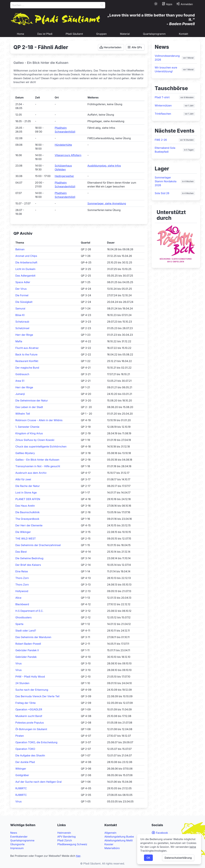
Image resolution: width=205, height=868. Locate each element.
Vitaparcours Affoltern (68, 155)
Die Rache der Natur (28, 486)
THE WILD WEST (26, 539)
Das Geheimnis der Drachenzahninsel (38, 545)
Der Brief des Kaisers (28, 565)
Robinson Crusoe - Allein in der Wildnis (39, 420)
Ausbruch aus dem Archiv (31, 473)
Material (125, 34)
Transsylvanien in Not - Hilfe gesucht (38, 466)
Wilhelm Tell (23, 414)
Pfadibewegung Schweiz (72, 844)
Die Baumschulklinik (27, 512)
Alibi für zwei (23, 479)
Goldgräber (22, 775)
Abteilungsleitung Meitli (119, 840)
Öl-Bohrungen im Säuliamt (31, 729)
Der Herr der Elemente (29, 525)
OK (148, 858)
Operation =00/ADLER (29, 709)
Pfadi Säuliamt (74, 34)
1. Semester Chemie (27, 427)
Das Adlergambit (25, 276)
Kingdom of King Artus (29, 433)
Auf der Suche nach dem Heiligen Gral (39, 782)
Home (20, 34)
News (14, 833)
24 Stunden (22, 683)
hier (78, 856)
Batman (20, 249)
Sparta (19, 624)
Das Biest (21, 552)
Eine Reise (22, 571)
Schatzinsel (22, 328)
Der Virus (21, 289)
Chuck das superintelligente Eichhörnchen (41, 447)
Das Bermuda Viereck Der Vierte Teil (37, 696)
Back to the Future (26, 354)
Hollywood (22, 591)
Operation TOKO (25, 749)
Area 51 (20, 381)
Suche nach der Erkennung (32, 690)
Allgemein (110, 833)
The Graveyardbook (27, 519)
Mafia (19, 341)
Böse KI (20, 315)
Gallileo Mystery (25, 453)
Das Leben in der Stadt (29, 407)
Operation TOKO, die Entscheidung (36, 742)
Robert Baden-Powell (28, 644)
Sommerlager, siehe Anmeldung (107, 203)
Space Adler (23, 282)
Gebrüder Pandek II (27, 650)
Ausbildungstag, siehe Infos (104, 166)
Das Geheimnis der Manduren (33, 637)
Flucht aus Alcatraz (27, 348)
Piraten (20, 736)
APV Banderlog (66, 837)
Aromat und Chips (26, 256)
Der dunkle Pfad (25, 762)
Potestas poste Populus (30, 723)
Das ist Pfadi (45, 34)
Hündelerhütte (63, 145)
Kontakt (183, 34)
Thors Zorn (22, 578)
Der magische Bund (27, 368)
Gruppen (102, 34)
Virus (18, 663)
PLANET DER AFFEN (28, 499)
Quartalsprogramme (22, 840)
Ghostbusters (23, 617)
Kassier (109, 844)
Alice (18, 598)
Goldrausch (22, 374)
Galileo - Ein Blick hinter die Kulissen (37, 460)
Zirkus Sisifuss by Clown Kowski (35, 440)
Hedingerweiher (64, 176)
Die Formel (22, 295)
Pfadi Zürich (65, 840)
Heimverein (64, 833)
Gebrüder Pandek (26, 657)
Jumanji (20, 394)
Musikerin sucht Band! (29, 716)
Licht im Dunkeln (25, 269)
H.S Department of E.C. (29, 611)
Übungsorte (17, 844)
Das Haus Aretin (25, 506)
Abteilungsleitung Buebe (119, 837)
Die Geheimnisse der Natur (32, 400)
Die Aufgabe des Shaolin (30, 755)
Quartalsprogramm (154, 34)
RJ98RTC (21, 788)
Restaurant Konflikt (27, 361)
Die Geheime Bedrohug (29, 558)
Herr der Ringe (24, 335)
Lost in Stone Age (26, 493)
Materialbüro (112, 848)
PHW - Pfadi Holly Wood (30, 677)
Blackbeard (22, 604)
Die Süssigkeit (24, 302)
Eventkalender (19, 837)
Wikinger (21, 769)
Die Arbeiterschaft (26, 262)
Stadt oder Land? (26, 631)
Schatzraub (22, 322)
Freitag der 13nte (25, 703)
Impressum (17, 848)
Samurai (20, 308)
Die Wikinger (23, 532)
